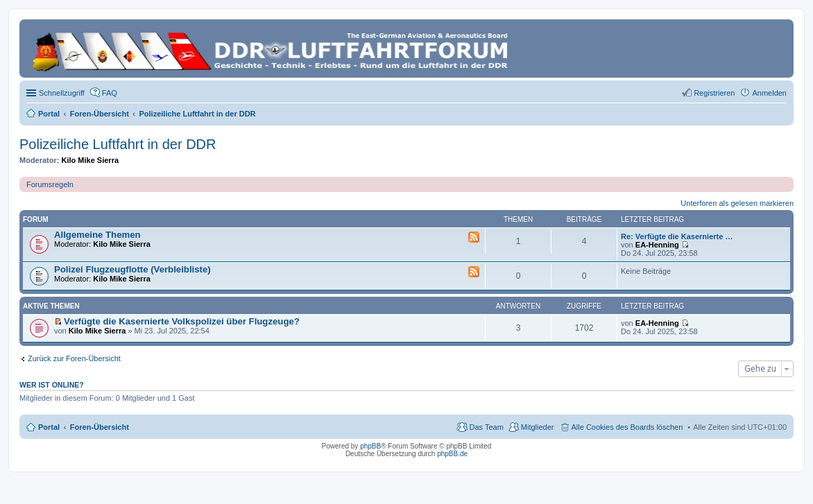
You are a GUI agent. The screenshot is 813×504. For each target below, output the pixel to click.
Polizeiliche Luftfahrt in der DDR (118, 144)
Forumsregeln (50, 184)
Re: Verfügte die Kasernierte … (677, 236)
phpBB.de (452, 454)
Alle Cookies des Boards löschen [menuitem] (627, 427)
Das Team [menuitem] (486, 427)
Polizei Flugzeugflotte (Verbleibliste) (132, 269)
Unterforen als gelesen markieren (737, 203)
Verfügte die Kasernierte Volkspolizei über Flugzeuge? (182, 321)
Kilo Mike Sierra (91, 160)
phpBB (370, 446)
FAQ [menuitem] (110, 93)
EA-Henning (657, 245)
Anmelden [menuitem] (769, 93)
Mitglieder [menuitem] (538, 427)
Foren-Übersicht (100, 427)
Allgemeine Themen (97, 235)
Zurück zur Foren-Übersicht (74, 358)
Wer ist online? (52, 385)
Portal (49, 114)
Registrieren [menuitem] (714, 93)
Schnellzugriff (62, 93)
